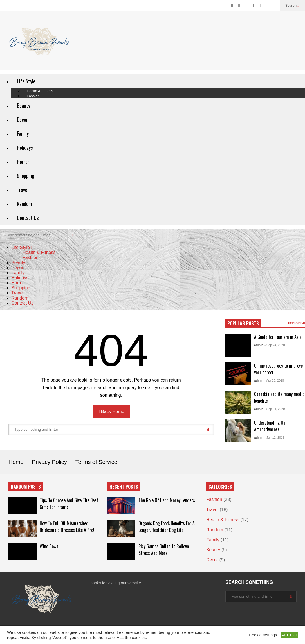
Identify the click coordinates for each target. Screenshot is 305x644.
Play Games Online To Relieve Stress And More (164, 550)
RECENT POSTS (124, 487)
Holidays (25, 148)
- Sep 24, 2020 (275, 345)
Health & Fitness (39, 252)
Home (16, 462)
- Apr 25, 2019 (274, 380)
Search (292, 6)
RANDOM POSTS (26, 487)
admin (259, 345)
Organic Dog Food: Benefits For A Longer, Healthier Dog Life (167, 527)
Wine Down (49, 546)
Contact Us (28, 218)
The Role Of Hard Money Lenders (167, 500)
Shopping (26, 176)
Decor (22, 119)
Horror (23, 162)
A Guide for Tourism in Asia (278, 337)
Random (24, 204)
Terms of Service (96, 462)
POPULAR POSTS (243, 323)
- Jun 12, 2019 (274, 437)
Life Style (28, 81)
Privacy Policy (49, 462)
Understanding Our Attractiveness (271, 426)
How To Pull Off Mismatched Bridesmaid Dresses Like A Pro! (67, 527)
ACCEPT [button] (290, 635)
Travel (23, 190)
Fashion (33, 96)
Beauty (23, 105)
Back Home (111, 411)
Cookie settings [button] (263, 635)
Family (23, 133)
